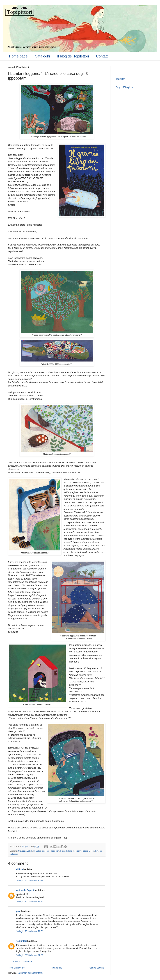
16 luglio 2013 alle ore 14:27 (30, 902)
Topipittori (21, 941)
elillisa (20, 869)
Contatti (102, 56)
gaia (18, 911)
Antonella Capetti (25, 890)
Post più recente (17, 968)
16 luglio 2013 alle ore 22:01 (30, 931)
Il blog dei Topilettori (73, 56)
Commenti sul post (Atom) (30, 973)
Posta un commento (22, 962)
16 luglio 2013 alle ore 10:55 (30, 881)
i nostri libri (54, 851)
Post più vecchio (96, 968)
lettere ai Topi (88, 851)
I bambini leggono (41, 851)
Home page (18, 56)
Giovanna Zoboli (25, 851)
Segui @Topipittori (125, 87)
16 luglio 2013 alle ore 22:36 (30, 955)
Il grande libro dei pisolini (71, 851)
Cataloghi (42, 56)
